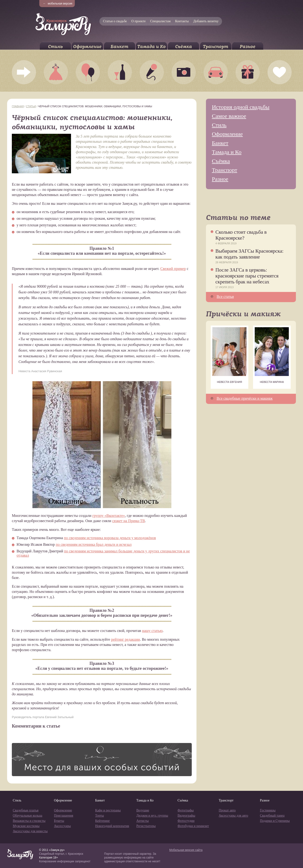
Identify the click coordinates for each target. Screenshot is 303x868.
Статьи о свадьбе (115, 21)
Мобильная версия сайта (186, 850)
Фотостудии (186, 821)
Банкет (119, 47)
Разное (248, 47)
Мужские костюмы (26, 826)
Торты (100, 816)
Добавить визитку (206, 21)
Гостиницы (268, 810)
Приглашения (64, 816)
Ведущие (143, 810)
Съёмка (184, 47)
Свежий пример (173, 269)
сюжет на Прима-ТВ (129, 521)
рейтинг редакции (125, 639)
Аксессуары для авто (233, 816)
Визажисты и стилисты (29, 821)
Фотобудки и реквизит (193, 826)
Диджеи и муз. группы (152, 816)
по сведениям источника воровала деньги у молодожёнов (110, 538)
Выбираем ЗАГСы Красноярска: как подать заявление (250, 254)
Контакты (182, 21)
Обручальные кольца (27, 816)
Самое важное (229, 116)
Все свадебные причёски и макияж (245, 398)
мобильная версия (58, 4)
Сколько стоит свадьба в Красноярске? (241, 235)
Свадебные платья (26, 810)
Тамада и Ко (151, 47)
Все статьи (225, 297)
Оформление (87, 47)
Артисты (143, 821)
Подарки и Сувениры (275, 821)
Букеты (59, 821)
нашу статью (152, 631)
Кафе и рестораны (108, 810)
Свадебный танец (272, 816)
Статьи (31, 106)
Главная (18, 106)
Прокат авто (227, 810)
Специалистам (160, 21)
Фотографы (186, 810)
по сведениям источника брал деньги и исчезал (94, 544)
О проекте (138, 21)
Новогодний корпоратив (112, 826)
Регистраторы (146, 826)
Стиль (55, 47)
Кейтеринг (103, 821)
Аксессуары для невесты (30, 831)
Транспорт (216, 47)
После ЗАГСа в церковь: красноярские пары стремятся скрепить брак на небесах (247, 276)
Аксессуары (62, 826)
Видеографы (186, 816)
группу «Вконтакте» (109, 516)
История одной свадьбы (241, 107)
